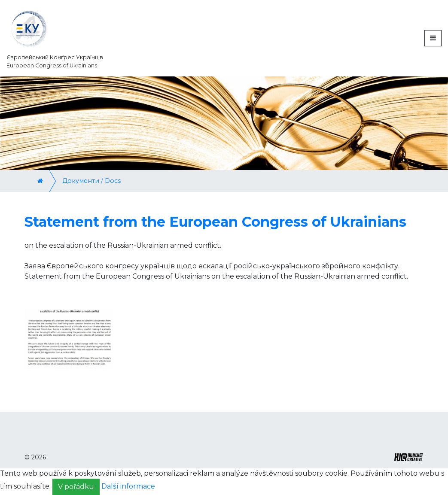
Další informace (128, 487)
